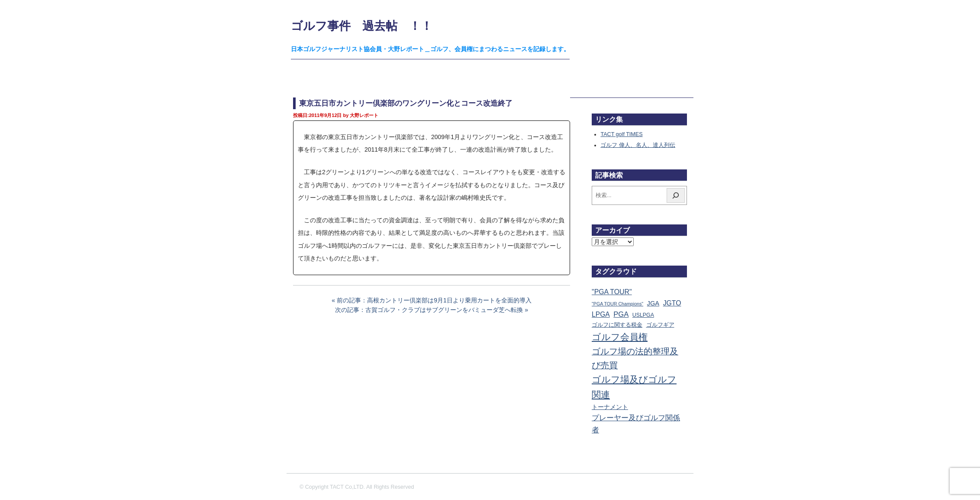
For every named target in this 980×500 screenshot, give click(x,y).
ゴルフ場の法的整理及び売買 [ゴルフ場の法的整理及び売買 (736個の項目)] (635, 358)
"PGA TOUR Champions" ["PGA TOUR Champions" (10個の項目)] (617, 304)
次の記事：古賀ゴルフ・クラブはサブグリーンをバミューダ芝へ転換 (429, 310)
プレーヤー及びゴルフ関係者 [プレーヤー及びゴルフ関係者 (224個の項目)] (636, 424)
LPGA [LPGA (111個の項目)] (601, 314)
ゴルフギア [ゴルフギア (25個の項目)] (660, 325)
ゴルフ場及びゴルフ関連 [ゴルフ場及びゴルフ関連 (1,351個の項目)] (634, 387)
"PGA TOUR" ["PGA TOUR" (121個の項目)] (612, 292)
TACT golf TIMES (621, 134)
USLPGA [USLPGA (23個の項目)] (643, 315)
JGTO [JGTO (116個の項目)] (672, 303)
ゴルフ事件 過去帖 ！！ (362, 26)
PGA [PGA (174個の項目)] (621, 314)
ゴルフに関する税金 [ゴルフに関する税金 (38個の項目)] (617, 325)
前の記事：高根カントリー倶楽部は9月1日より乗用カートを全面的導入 (434, 300)
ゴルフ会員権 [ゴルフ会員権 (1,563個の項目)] (620, 337)
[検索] (676, 195)
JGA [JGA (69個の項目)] (653, 303)
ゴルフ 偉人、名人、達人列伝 (638, 145)
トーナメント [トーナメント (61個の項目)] (610, 407)
